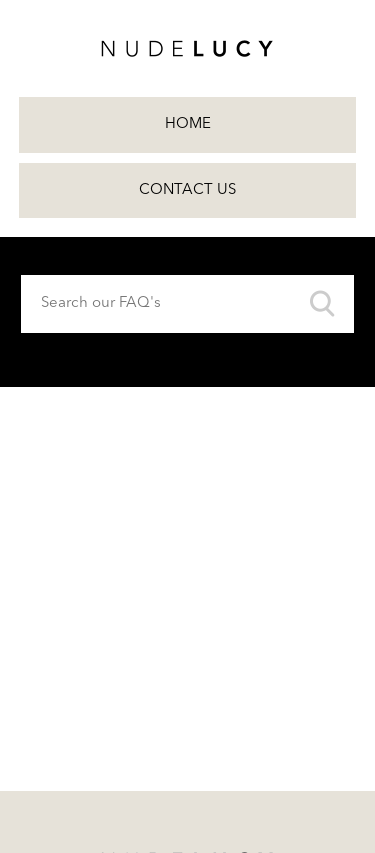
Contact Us (187, 190)
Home (188, 124)
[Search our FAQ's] (187, 304)
